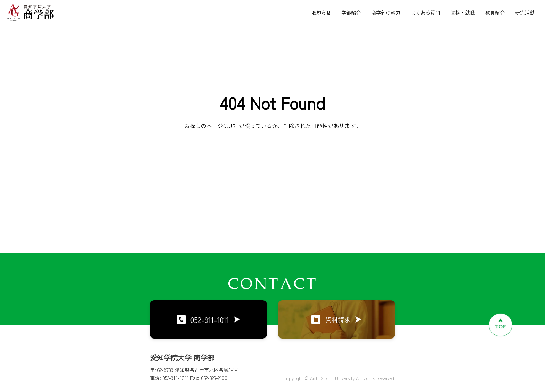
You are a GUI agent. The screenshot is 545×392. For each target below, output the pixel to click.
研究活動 (525, 12)
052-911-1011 (208, 319)
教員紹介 (495, 12)
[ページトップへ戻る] (501, 325)
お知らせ (321, 12)
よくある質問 (425, 12)
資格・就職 (463, 12)
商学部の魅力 (386, 12)
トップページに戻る (272, 167)
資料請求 (336, 319)
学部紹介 (351, 12)
